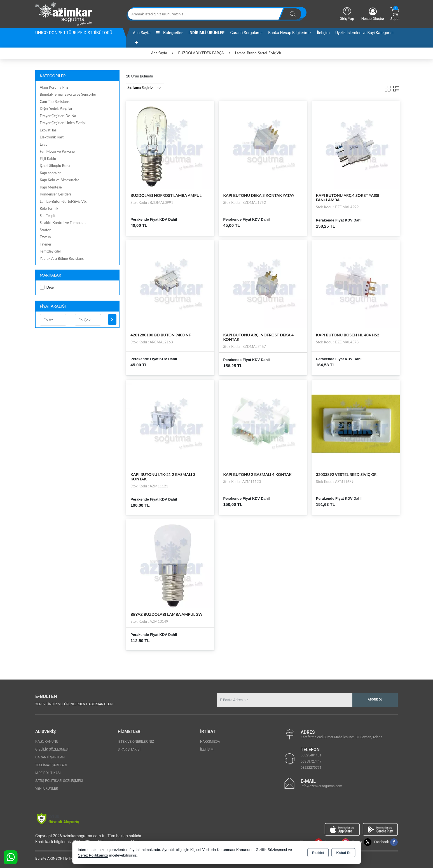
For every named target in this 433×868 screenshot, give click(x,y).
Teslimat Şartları (51, 765)
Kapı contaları (51, 173)
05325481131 (311, 755)
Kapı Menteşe (51, 187)
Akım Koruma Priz (54, 87)
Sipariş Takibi (129, 749)
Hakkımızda (210, 742)
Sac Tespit (48, 216)
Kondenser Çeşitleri (55, 194)
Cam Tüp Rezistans (55, 102)
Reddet (318, 853)
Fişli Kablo (48, 159)
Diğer (47, 287)
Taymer (46, 244)
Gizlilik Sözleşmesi (52, 749)
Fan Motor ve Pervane (57, 151)
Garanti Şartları (50, 757)
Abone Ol (375, 700)
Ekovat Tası (49, 130)
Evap (44, 144)
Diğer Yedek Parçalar (56, 108)
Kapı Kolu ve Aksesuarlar (59, 180)
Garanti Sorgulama (246, 33)
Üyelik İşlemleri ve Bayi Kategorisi (364, 33)
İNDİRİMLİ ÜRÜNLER (206, 33)
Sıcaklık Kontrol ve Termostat (63, 223)
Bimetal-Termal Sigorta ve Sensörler (68, 94)
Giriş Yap (347, 13)
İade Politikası (48, 773)
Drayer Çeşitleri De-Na (58, 116)
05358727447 (311, 761)
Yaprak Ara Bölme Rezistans (62, 258)
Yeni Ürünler (47, 789)
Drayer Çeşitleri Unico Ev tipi (63, 123)
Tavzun (45, 237)
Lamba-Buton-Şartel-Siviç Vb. (63, 201)
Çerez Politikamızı (93, 855)
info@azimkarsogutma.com (321, 786)
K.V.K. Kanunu (47, 742)
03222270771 (311, 768)
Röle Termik (49, 208)
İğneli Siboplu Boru (55, 166)
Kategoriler (169, 33)
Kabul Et (343, 853)
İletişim (323, 33)
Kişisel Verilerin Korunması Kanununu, (223, 850)
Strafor (45, 230)
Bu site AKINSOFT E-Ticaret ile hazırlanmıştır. (72, 858)
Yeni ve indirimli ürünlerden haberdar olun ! (75, 704)
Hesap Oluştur (373, 14)
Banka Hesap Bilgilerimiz (290, 33)
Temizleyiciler (50, 251)
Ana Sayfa (142, 33)
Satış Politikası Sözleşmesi (59, 781)
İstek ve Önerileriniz (136, 742)
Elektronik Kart (52, 137)
